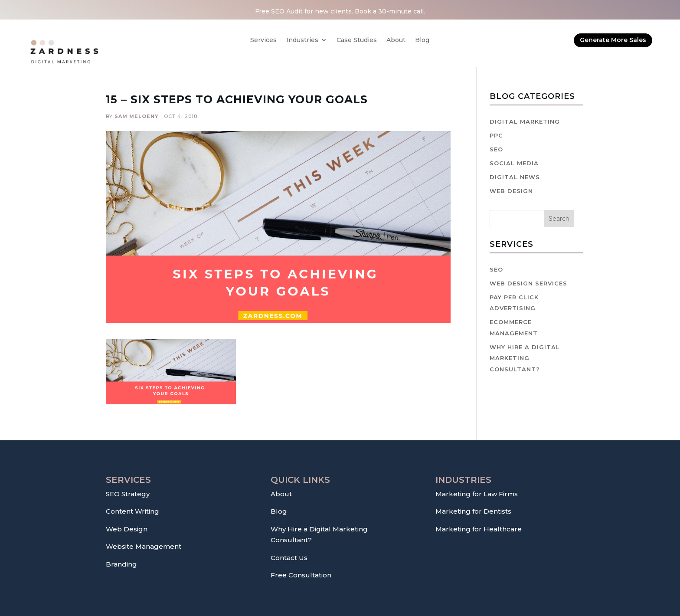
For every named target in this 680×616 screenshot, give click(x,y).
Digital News (515, 177)
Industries (302, 40)
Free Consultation (301, 575)
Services (263, 40)
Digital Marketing (525, 121)
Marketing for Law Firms (477, 494)
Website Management (144, 546)
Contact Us (289, 558)
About (396, 40)
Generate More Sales (613, 40)
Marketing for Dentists (473, 511)
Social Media (514, 163)
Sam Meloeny (137, 116)
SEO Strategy (128, 494)
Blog (422, 40)
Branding (121, 564)
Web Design (511, 191)
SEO (496, 149)
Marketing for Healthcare (479, 529)
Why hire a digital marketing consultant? (525, 358)
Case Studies (357, 40)
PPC (496, 135)
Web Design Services (528, 283)
